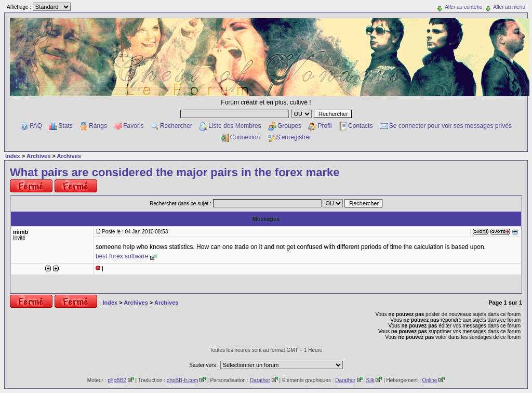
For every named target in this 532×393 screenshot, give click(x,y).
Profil (324, 126)
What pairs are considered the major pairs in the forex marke (175, 172)
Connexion (245, 137)
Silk (370, 380)
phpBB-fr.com (183, 380)
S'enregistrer (294, 137)
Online (429, 380)
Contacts (360, 126)
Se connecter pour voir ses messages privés (450, 126)
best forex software (122, 256)
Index (13, 156)
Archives (38, 156)
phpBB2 (117, 380)
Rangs (98, 126)
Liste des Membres (235, 126)
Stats (65, 126)
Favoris (133, 126)
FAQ (36, 126)
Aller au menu (509, 7)
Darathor (260, 380)
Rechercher (176, 126)
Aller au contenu (463, 7)
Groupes (289, 126)
